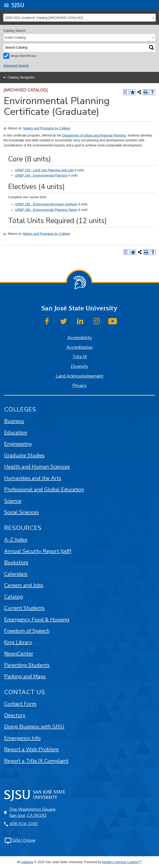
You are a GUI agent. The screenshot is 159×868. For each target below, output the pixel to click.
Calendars (16, 574)
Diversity (79, 367)
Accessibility (80, 338)
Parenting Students (27, 665)
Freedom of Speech (27, 631)
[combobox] (79, 18)
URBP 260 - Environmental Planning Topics (46, 210)
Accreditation (79, 347)
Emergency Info (22, 738)
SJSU (18, 5)
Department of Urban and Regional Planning (94, 135)
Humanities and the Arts (33, 478)
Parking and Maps (25, 676)
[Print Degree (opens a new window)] (126, 92)
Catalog (14, 597)
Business (14, 421)
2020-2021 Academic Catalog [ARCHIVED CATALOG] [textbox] (44, 18)
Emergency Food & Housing (37, 619)
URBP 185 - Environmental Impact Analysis (46, 204)
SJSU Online (24, 840)
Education (16, 433)
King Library (18, 642)
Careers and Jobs (24, 585)
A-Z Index (16, 540)
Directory (15, 715)
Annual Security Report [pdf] (38, 551)
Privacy (79, 386)
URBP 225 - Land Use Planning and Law (44, 170)
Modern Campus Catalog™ (122, 862)
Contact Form (20, 704)
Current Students (24, 608)
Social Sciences (21, 512)
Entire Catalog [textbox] (15, 38)
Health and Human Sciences (37, 467)
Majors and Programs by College (47, 128)
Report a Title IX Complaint (36, 761)
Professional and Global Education (44, 489)
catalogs (27, 862)
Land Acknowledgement (79, 376)
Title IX (80, 357)
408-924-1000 (24, 824)
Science (13, 501)
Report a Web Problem (31, 749)
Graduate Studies (24, 455)
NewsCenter (19, 654)
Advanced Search (16, 66)
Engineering (18, 444)
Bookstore (16, 562)
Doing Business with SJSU (34, 727)
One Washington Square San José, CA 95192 (33, 812)
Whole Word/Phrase (23, 56)
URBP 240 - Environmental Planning (41, 175)
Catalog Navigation (21, 77)
